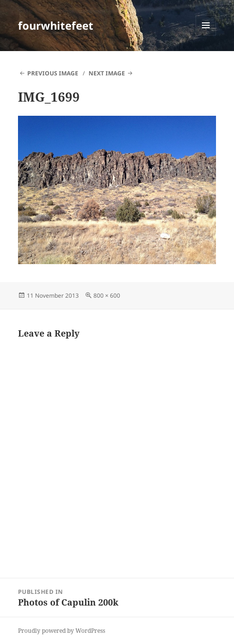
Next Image (107, 73)
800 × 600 (107, 295)
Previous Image (53, 73)
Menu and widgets (206, 35)
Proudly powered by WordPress (62, 631)
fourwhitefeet (56, 25)
